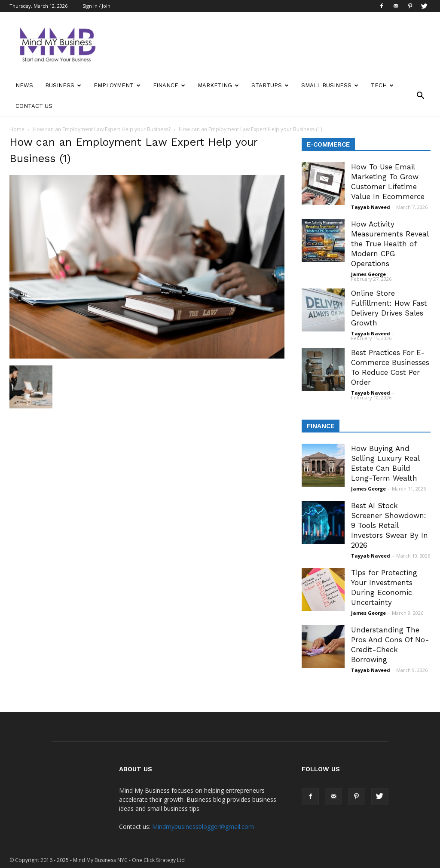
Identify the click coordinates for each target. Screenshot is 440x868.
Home (17, 129)
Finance (169, 85)
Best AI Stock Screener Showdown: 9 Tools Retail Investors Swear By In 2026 (390, 525)
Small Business (330, 85)
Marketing (218, 85)
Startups (270, 85)
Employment (117, 85)
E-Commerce (328, 144)
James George (368, 274)
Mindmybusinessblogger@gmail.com (203, 827)
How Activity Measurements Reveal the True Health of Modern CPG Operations (390, 244)
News (24, 85)
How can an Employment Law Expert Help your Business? (102, 129)
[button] (420, 96)
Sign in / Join (96, 6)
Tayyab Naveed (371, 207)
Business (63, 85)
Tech (382, 85)
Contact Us (34, 106)
